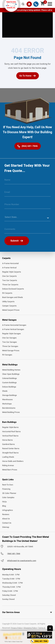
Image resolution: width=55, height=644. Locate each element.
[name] (27, 181)
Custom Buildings (9, 383)
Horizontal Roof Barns (11, 432)
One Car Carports (9, 276)
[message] (27, 230)
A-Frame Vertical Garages (13, 329)
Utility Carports (8, 302)
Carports (6, 258)
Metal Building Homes (11, 370)
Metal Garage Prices (11, 351)
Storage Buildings (10, 395)
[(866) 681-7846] (36, 4)
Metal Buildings (10, 365)
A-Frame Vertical (9, 268)
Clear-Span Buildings (11, 374)
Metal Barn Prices (10, 470)
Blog (4, 506)
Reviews (6, 514)
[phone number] (27, 206)
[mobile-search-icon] (23, 4)
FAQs (4, 502)
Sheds (5, 391)
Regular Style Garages (12, 334)
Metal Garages (9, 320)
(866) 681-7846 (14, 554)
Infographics (8, 510)
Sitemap (6, 527)
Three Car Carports (10, 285)
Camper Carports (9, 306)
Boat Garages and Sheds (13, 297)
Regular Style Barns (10, 427)
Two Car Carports (10, 280)
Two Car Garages (10, 342)
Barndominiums (9, 408)
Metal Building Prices (11, 412)
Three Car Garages (10, 346)
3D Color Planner (9, 493)
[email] (27, 193)
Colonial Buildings (10, 378)
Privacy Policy (17, 628)
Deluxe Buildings (9, 387)
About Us (6, 519)
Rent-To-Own (8, 485)
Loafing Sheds (8, 457)
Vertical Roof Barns (10, 436)
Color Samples (8, 498)
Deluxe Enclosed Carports (13, 289)
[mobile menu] (50, 4)
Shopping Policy (30, 628)
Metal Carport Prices (11, 310)
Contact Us (7, 523)
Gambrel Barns (9, 444)
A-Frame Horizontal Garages (14, 325)
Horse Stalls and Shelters (13, 461)
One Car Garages (9, 338)
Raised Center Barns (11, 449)
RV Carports (7, 293)
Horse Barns (7, 440)
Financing (6, 489)
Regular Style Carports (12, 272)
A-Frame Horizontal (10, 263)
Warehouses (7, 400)
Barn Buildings (9, 422)
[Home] (29, 4)
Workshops (7, 404)
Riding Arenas (8, 465)
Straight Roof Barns (10, 453)
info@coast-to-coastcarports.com (22, 561)
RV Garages (7, 355)
